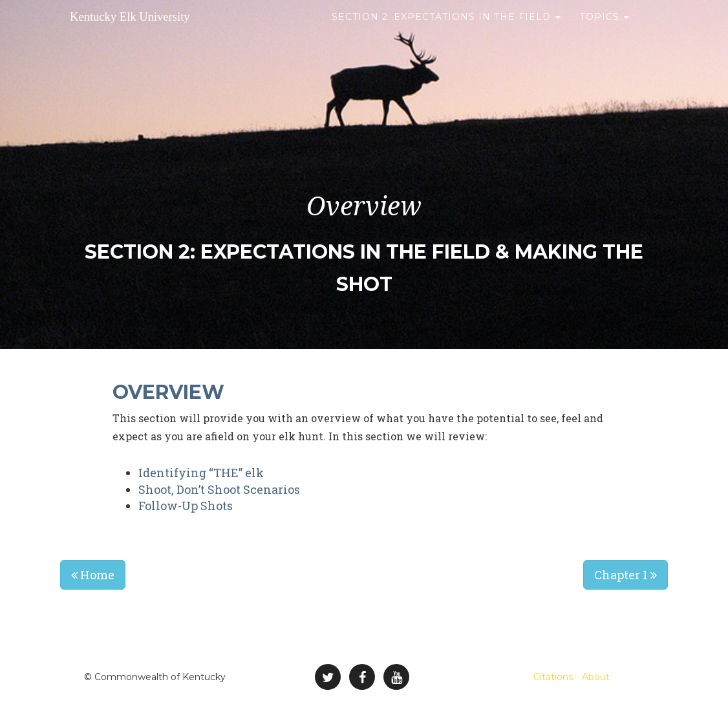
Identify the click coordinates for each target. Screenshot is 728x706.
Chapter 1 (626, 575)
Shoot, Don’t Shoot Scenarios (219, 489)
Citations (553, 677)
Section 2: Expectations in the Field (446, 32)
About (596, 677)
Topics (605, 32)
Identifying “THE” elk (201, 473)
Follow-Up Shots (186, 506)
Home (93, 575)
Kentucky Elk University (160, 32)
